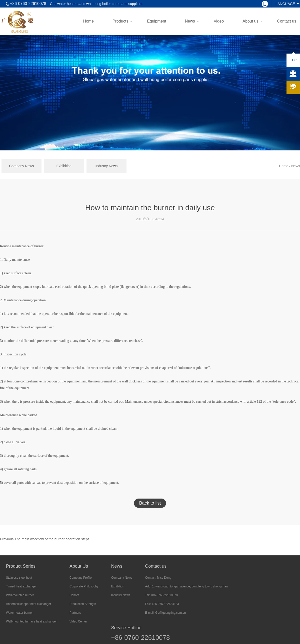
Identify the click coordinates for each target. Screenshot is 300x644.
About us (250, 21)
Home (88, 21)
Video (219, 21)
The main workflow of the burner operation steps (52, 539)
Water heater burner (19, 613)
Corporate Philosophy (84, 586)
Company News (21, 173)
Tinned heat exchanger (21, 586)
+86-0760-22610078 (141, 637)
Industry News (106, 173)
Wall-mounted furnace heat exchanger (31, 621)
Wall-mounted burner (20, 595)
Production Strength (83, 604)
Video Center (78, 621)
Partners (75, 613)
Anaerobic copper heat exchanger (28, 604)
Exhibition (64, 173)
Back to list (150, 510)
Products (120, 21)
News (190, 21)
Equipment (157, 21)
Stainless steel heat (19, 578)
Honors (74, 595)
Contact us (287, 21)
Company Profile (81, 578)
